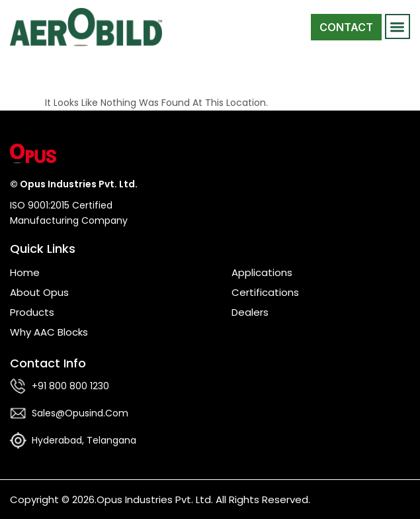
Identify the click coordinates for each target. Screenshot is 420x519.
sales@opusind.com (80, 413)
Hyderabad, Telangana (84, 440)
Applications (262, 272)
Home (25, 272)
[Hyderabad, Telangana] (18, 441)
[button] (398, 27)
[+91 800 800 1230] (18, 386)
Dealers (250, 312)
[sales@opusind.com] (18, 413)
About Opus (39, 292)
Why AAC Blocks (49, 332)
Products (32, 312)
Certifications (265, 292)
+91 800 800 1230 (70, 386)
